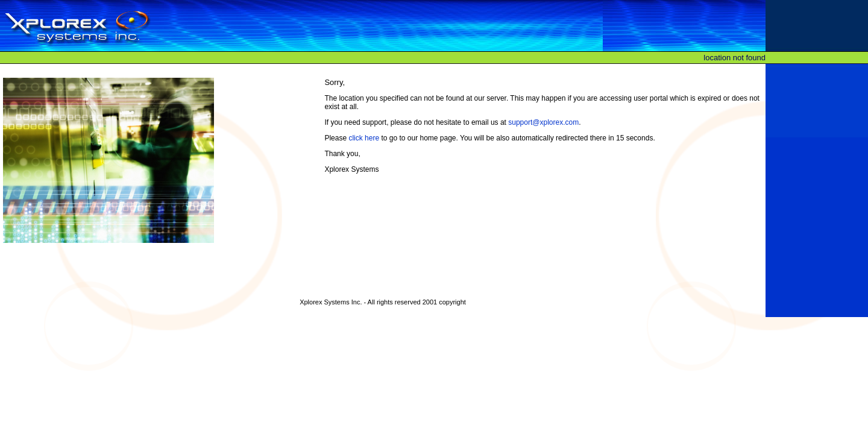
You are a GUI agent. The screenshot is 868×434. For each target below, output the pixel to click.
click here (364, 138)
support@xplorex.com (543, 122)
